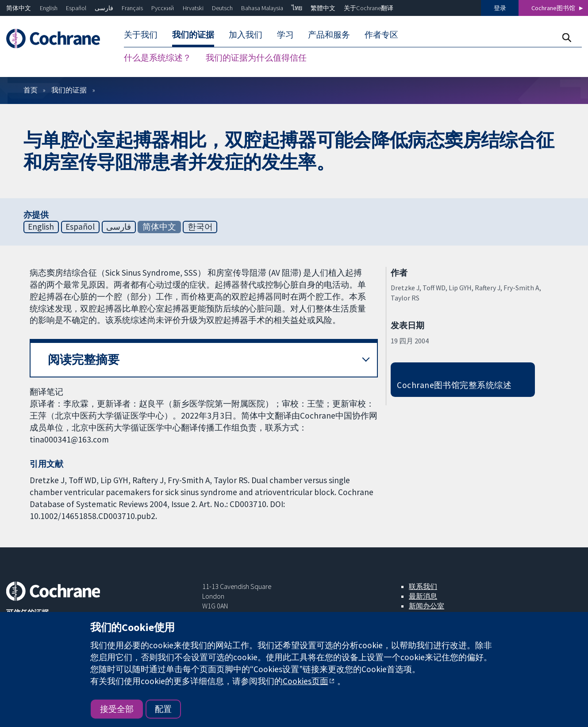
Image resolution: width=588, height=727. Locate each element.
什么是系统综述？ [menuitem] (158, 58)
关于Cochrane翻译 (369, 8)
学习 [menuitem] (285, 35)
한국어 (200, 227)
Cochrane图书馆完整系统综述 (454, 385)
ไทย (297, 8)
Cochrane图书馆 (553, 8)
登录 (500, 8)
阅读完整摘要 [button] (84, 360)
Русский (163, 8)
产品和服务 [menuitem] (329, 35)
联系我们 (423, 586)
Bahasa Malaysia (262, 8)
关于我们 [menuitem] (141, 35)
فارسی (104, 8)
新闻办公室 (427, 606)
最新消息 (423, 596)
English (49, 8)
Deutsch (222, 8)
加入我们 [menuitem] (246, 35)
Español (76, 8)
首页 (31, 90)
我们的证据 (69, 90)
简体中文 (19, 8)
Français (132, 8)
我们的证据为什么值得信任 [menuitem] (256, 58)
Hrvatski (193, 8)
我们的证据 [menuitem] (193, 35)
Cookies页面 (306, 681)
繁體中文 (323, 8)
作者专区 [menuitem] (381, 35)
